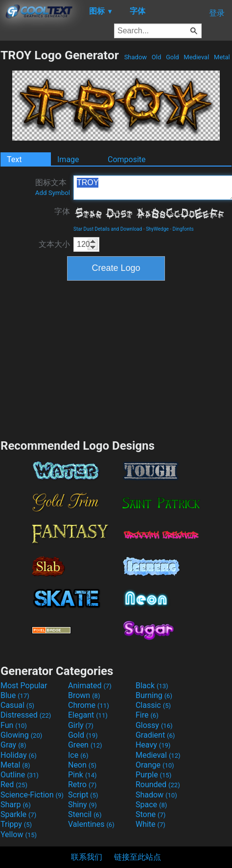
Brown (84, 695)
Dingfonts (183, 229)
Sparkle (18, 814)
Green (85, 745)
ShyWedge (157, 229)
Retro (82, 784)
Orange (155, 765)
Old (157, 57)
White (151, 824)
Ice (78, 755)
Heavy (153, 745)
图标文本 (53, 187)
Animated (90, 686)
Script (83, 795)
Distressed (26, 715)
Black (152, 686)
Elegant (88, 715)
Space (151, 805)
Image (68, 159)
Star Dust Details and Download (108, 229)
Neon (82, 765)
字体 (62, 211)
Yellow (19, 834)
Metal (222, 57)
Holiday (19, 755)
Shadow (135, 57)
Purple (153, 775)
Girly (81, 725)
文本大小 (54, 244)
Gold (173, 57)
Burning (154, 695)
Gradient (155, 735)
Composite (127, 159)
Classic (153, 705)
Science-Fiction (32, 795)
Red (14, 784)
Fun (14, 725)
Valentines (91, 824)
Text (14, 159)
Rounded (158, 784)
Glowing (21, 735)
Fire (147, 715)
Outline (20, 775)
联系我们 (87, 857)
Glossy (154, 725)
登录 (217, 13)
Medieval (196, 57)
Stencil (85, 814)
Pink (82, 775)
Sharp (16, 805)
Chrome (89, 705)
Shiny (82, 805)
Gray (13, 745)
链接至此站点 (138, 857)
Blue (15, 695)
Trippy (16, 824)
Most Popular (24, 686)
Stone (151, 814)
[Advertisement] (116, 359)
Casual (17, 705)
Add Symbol (53, 193)
